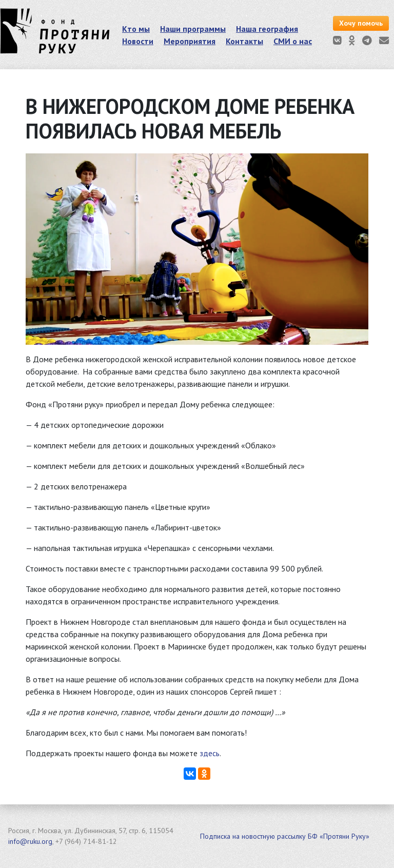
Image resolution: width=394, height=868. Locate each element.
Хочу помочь (361, 23)
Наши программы (193, 29)
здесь (210, 753)
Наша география (267, 29)
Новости (138, 41)
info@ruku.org (30, 841)
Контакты (244, 41)
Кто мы (136, 29)
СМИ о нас (293, 41)
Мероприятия (190, 41)
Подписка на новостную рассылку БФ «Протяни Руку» (285, 836)
